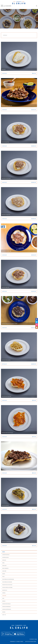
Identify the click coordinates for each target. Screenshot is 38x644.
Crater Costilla (6, 178)
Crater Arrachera (7, 469)
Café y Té (4, 615)
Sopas (3, 563)
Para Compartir (5, 568)
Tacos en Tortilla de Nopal (7, 587)
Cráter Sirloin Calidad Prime (9, 324)
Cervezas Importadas (6, 607)
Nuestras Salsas (5, 557)
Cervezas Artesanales (7, 609)
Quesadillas (5, 590)
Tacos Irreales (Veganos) (7, 582)
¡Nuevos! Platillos (6, 555)
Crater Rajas (5, 505)
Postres (4, 612)
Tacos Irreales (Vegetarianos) (8, 579)
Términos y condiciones (16, 642)
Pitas (3, 598)
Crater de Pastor (6, 396)
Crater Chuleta (6, 215)
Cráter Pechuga (6, 360)
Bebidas (4, 601)
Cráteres (4, 596)
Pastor (4, 574)
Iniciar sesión (8, 6)
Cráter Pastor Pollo (7, 433)
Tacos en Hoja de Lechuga (7, 585)
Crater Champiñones (7, 542)
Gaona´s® (4, 571)
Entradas (4, 560)
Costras (4, 593)
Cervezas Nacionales (6, 604)
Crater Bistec (5, 142)
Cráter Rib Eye (5, 287)
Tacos (3, 576)
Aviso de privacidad (31, 642)
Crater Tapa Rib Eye (7, 106)
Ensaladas (4, 566)
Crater (4, 69)
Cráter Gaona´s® (6, 251)
